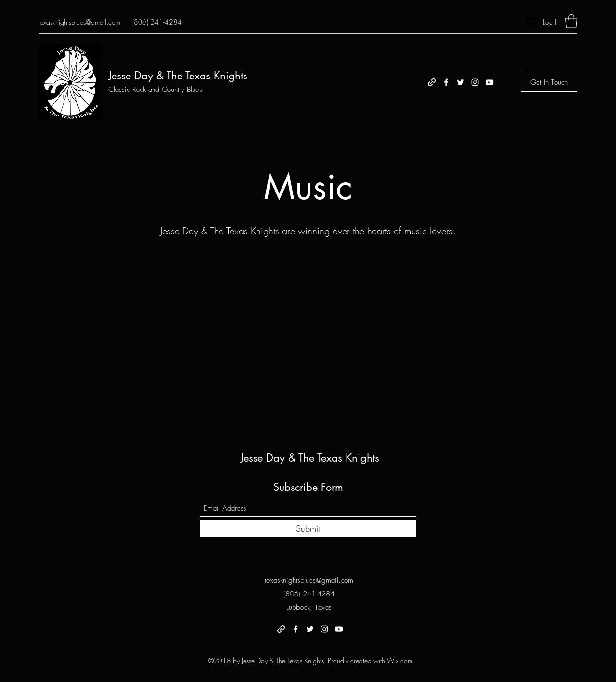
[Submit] (308, 529)
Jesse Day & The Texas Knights (178, 76)
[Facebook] (446, 82)
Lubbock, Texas (309, 607)
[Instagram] (475, 82)
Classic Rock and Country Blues (155, 90)
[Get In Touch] (549, 82)
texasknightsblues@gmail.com (79, 22)
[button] (571, 21)
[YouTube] (489, 82)
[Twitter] (461, 82)
